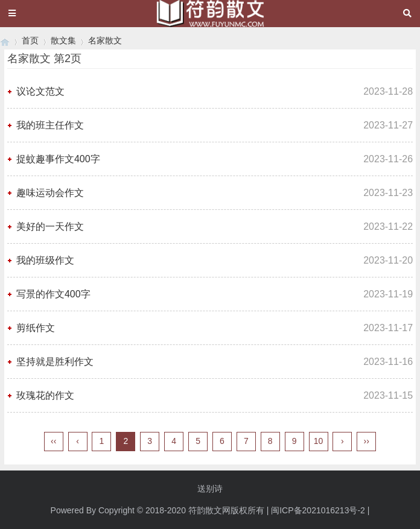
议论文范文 (40, 91)
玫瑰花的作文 (45, 395)
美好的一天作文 (50, 226)
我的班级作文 (45, 260)
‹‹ (53, 441)
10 (319, 441)
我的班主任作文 (50, 125)
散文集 (63, 40)
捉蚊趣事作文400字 (58, 159)
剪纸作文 (36, 328)
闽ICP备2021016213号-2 (318, 510)
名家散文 (105, 40)
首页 (30, 40)
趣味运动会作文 (50, 193)
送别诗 (210, 489)
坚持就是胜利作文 (55, 362)
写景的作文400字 (53, 294)
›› (367, 441)
